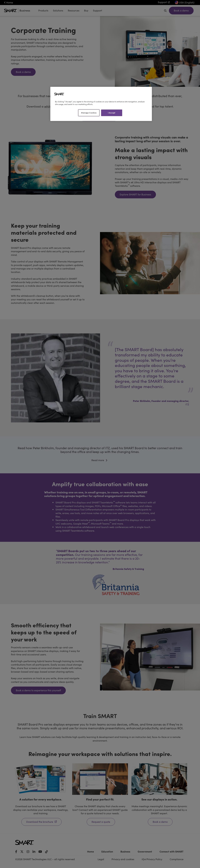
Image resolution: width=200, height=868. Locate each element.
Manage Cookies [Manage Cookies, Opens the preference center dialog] (89, 113)
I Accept (112, 113)
